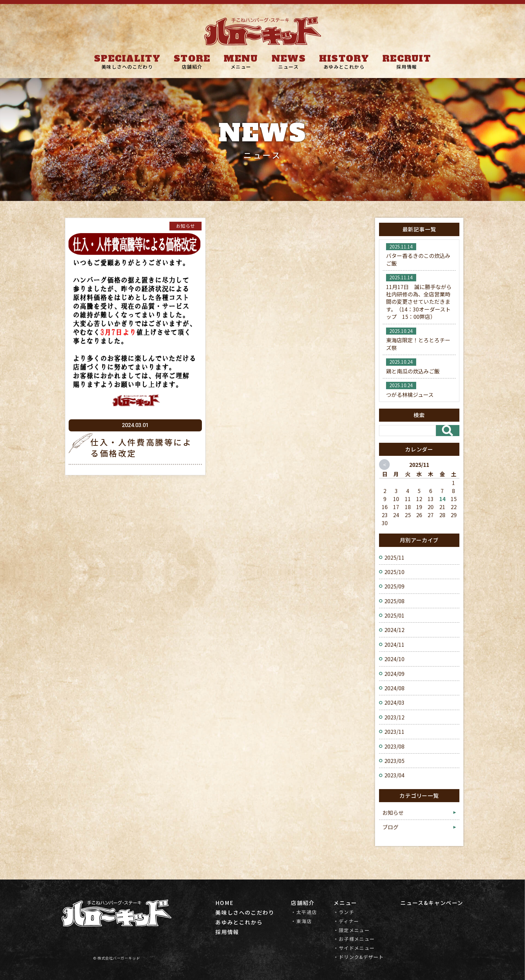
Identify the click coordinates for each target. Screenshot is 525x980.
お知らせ (185, 226)
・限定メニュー (352, 930)
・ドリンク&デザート (359, 957)
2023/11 (394, 731)
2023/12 (394, 717)
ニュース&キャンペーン (432, 903)
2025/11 (394, 557)
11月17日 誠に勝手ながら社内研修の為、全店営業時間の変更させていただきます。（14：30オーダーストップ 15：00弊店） (419, 302)
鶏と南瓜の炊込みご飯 (413, 371)
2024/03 (394, 702)
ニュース (288, 66)
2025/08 (394, 601)
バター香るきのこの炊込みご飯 (418, 259)
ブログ (390, 827)
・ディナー (346, 921)
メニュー (241, 66)
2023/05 (394, 761)
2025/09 (394, 586)
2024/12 (394, 630)
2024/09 (394, 674)
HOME (224, 903)
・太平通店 (304, 912)
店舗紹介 (192, 66)
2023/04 (394, 775)
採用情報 (407, 66)
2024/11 (394, 644)
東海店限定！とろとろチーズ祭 (418, 344)
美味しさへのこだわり (127, 66)
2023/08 (394, 746)
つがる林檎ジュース (410, 395)
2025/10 (394, 572)
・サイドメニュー (354, 948)
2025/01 (394, 615)
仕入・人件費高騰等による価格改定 (141, 448)
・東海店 (301, 921)
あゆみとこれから (344, 66)
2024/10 (394, 659)
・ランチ (344, 912)
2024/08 (394, 688)
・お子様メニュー (354, 939)
